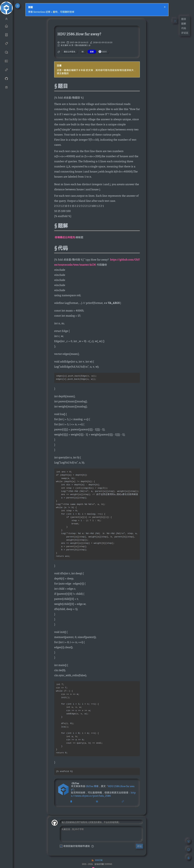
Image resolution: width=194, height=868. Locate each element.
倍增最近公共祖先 (65, 237)
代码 (184, 28)
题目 (184, 19)
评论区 (185, 33)
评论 (139, 865)
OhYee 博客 (92, 802)
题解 (184, 24)
